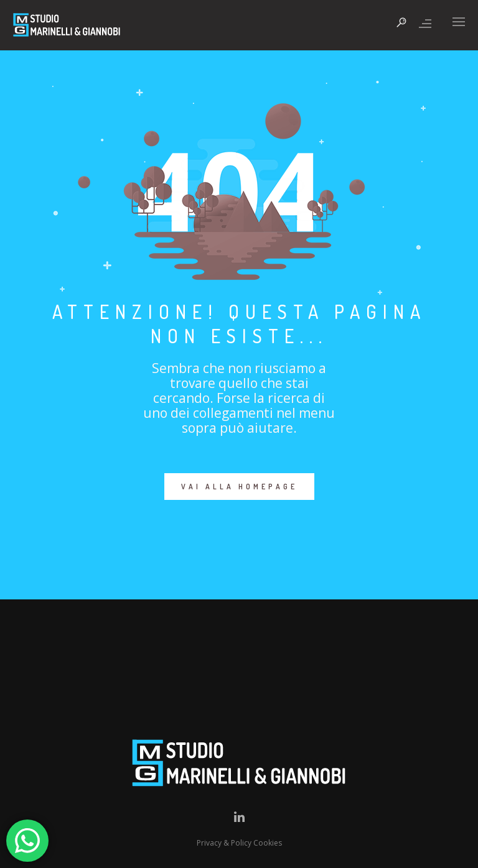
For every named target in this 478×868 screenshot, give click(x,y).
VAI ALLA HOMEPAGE (239, 487)
